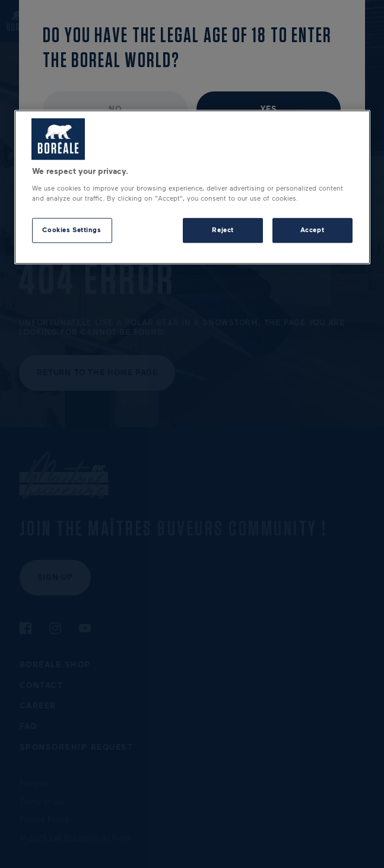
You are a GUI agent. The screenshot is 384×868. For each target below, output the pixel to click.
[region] (192, 188)
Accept (312, 230)
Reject (223, 230)
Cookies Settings (72, 230)
